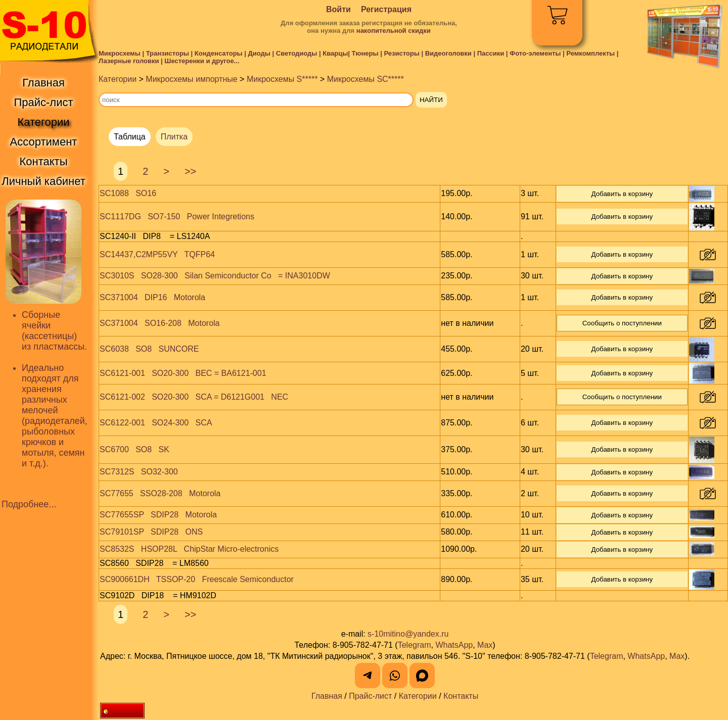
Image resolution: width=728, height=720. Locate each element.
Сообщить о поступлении (622, 323)
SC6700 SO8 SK (134, 449)
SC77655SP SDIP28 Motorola (158, 515)
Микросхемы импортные (191, 79)
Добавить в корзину (622, 194)
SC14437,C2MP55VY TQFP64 (157, 254)
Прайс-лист (370, 696)
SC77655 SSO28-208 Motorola (160, 493)
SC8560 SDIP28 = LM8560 (154, 563)
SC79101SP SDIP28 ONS (151, 532)
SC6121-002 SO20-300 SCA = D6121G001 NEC (194, 397)
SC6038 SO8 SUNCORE (149, 349)
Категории (118, 79)
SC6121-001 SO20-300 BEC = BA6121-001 (183, 373)
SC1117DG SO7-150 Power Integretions (177, 217)
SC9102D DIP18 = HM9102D (158, 595)
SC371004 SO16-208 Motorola (160, 323)
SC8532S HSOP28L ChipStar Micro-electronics (189, 549)
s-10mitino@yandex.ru (408, 634)
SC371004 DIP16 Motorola (152, 297)
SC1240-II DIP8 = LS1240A (155, 236)
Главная (327, 696)
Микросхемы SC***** (366, 79)
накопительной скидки (394, 31)
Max (485, 645)
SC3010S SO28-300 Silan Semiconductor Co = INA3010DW (215, 276)
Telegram (415, 645)
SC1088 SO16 (128, 193)
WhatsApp (454, 645)
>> (190, 171)
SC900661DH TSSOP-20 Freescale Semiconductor (197, 579)
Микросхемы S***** (282, 79)
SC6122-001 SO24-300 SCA (156, 423)
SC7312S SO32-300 (139, 472)
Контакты (461, 696)
